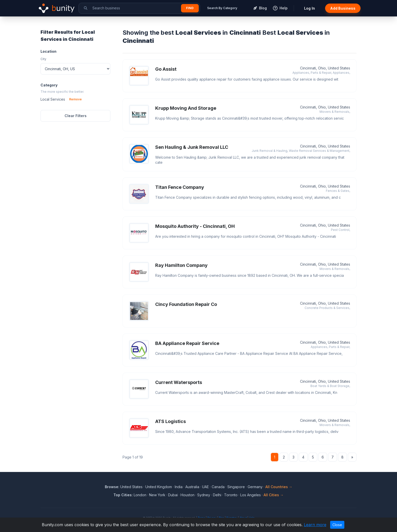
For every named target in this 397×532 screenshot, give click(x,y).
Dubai (173, 495)
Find (190, 8)
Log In (310, 8)
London (140, 495)
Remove (75, 99)
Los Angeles (251, 495)
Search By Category (222, 8)
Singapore (236, 487)
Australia (192, 487)
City (43, 59)
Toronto (231, 495)
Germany (255, 487)
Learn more (315, 525)
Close (337, 525)
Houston (187, 495)
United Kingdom (159, 487)
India (179, 487)
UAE (205, 487)
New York (157, 495)
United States (131, 487)
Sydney (204, 495)
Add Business (343, 8)
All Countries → (279, 487)
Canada (218, 487)
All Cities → (274, 495)
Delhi (217, 495)
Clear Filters (76, 116)
